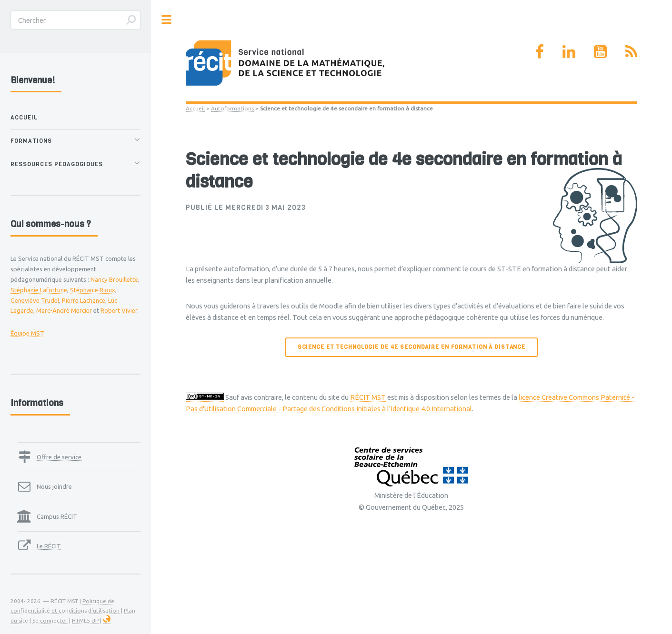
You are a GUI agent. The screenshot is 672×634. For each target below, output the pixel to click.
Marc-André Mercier (64, 310)
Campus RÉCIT (57, 516)
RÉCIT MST (368, 397)
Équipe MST (27, 333)
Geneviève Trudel (35, 300)
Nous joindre (54, 486)
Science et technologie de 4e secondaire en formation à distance (411, 347)
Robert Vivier (119, 310)
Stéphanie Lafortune (39, 290)
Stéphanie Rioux (93, 290)
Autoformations (232, 108)
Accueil (195, 108)
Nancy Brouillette (114, 279)
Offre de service (59, 457)
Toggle (167, 20)
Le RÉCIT (49, 546)
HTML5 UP (85, 620)
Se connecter (50, 620)
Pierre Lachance (84, 300)
